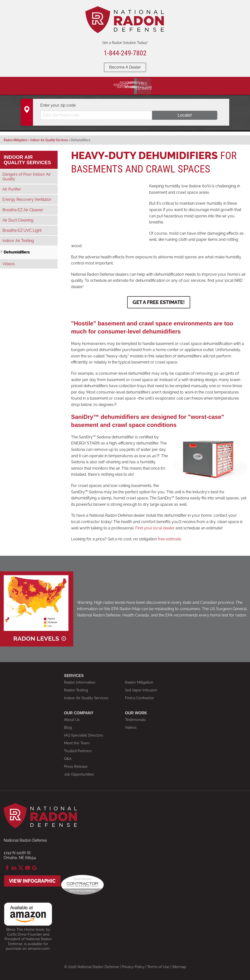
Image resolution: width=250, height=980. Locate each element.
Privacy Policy (133, 965)
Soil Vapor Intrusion (141, 688)
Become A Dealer (125, 67)
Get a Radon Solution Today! (125, 43)
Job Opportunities (79, 772)
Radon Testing (76, 688)
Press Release (76, 764)
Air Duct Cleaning (18, 218)
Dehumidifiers (17, 250)
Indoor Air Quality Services (27, 158)
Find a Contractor (140, 696)
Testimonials (135, 717)
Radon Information (80, 680)
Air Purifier (12, 187)
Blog (68, 725)
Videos (9, 262)
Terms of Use (158, 965)
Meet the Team (77, 741)
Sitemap (179, 965)
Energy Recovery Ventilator (27, 197)
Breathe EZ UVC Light (22, 228)
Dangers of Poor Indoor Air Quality (27, 174)
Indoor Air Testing (18, 238)
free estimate (169, 537)
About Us (72, 717)
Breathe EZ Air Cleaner (23, 208)
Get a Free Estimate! (159, 300)
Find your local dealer (154, 526)
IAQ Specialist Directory (84, 733)
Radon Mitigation (139, 680)
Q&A (68, 757)
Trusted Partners (78, 749)
